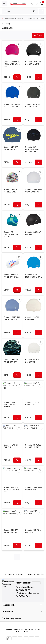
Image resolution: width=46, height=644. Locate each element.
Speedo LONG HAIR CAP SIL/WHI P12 (34, 191)
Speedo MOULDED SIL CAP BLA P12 (33, 106)
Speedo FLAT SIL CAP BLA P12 (11, 446)
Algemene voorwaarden (15, 629)
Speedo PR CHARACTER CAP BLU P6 (11, 234)
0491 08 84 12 (25, 596)
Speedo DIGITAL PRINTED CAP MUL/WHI (11, 191)
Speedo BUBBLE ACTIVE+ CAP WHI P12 (11, 489)
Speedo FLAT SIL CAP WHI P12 (33, 318)
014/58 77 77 (24, 590)
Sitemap (25, 631)
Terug (6, 24)
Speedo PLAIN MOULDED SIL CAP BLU (33, 276)
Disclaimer (29, 629)
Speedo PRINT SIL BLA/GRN (33, 531)
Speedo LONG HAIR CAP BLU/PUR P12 (12, 318)
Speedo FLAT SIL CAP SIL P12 (33, 404)
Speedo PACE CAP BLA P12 (33, 233)
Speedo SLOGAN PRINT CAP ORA (11, 531)
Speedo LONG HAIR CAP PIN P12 (34, 489)
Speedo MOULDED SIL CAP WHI (33, 361)
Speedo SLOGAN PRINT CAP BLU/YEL (12, 148)
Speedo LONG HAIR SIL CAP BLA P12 (34, 63)
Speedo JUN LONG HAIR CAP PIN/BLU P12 (12, 64)
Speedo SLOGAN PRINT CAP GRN (11, 361)
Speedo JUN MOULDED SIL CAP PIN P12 (12, 404)
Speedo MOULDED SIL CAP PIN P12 (33, 446)
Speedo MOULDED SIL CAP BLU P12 (12, 106)
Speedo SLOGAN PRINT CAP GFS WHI (11, 276)
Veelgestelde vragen (27, 587)
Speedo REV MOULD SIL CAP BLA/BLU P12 (32, 149)
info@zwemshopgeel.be (29, 593)
